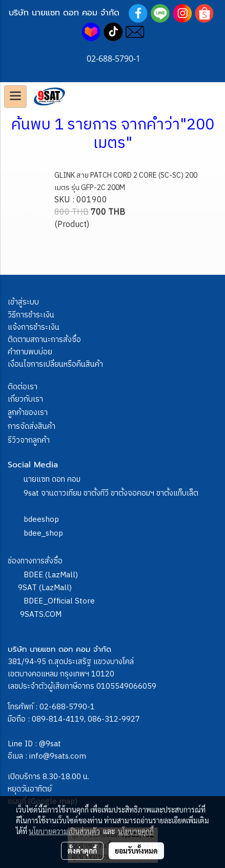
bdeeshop (41, 520)
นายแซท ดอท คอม (52, 479)
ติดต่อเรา (23, 387)
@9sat (50, 744)
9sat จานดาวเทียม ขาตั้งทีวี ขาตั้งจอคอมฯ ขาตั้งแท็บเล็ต (111, 493)
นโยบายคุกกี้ (136, 831)
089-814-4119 (58, 719)
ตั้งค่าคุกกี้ (82, 851)
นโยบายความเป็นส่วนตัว (64, 831)
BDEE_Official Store (59, 601)
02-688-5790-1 (67, 707)
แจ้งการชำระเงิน (34, 327)
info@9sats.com (58, 756)
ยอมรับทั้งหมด (136, 851)
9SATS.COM (41, 615)
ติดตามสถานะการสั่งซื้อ (44, 340)
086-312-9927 (114, 719)
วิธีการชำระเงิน (31, 315)
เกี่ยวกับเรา (25, 399)
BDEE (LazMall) (51, 575)
